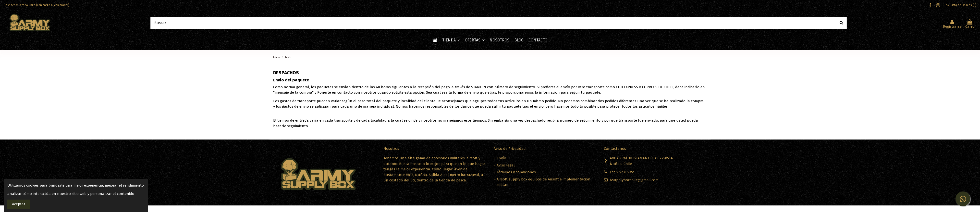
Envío (501, 158)
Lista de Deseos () (961, 5)
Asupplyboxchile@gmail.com (634, 180)
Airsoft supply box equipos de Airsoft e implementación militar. (544, 182)
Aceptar (19, 204)
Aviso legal (506, 165)
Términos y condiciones (516, 172)
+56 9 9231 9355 (622, 172)
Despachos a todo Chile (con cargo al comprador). (37, 5)
